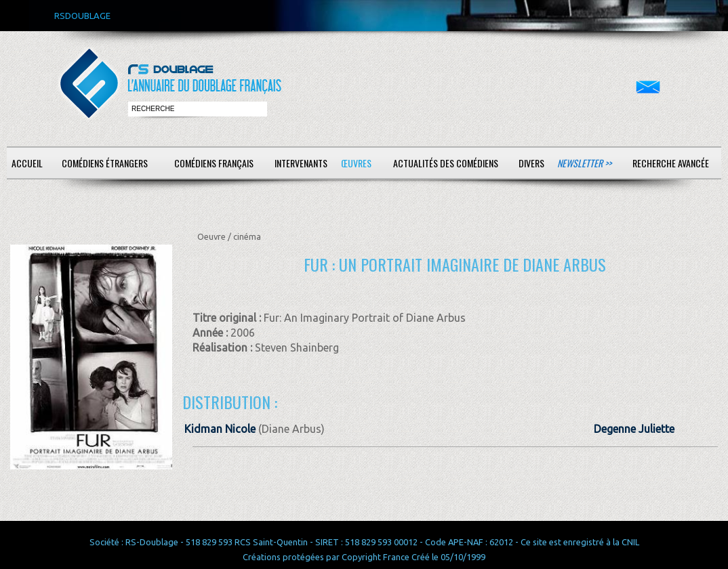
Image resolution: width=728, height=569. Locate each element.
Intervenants (301, 163)
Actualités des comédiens (446, 163)
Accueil (27, 163)
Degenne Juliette (634, 429)
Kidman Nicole (220, 429)
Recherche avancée (671, 163)
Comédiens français (214, 163)
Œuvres (356, 163)
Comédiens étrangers (105, 163)
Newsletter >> (584, 163)
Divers (531, 163)
